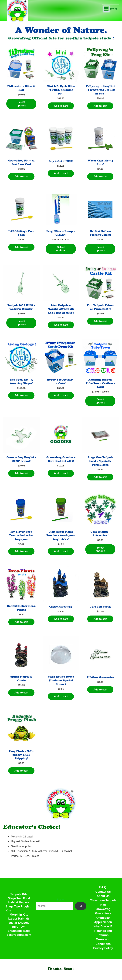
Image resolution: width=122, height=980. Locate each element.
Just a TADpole (19, 923)
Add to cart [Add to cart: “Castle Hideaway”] (61, 619)
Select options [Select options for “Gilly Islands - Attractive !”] (100, 549)
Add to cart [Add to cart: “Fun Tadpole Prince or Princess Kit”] (100, 321)
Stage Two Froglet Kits (18, 908)
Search (61, 899)
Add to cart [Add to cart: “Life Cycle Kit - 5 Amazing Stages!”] (21, 395)
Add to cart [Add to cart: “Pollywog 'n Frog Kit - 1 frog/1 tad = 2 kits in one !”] (100, 106)
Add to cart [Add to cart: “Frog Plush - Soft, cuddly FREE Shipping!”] (21, 771)
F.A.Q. (103, 887)
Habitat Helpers (19, 902)
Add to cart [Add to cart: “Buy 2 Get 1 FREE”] (61, 173)
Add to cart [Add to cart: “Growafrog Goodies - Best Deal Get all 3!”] (61, 473)
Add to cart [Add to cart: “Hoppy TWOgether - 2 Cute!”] (61, 395)
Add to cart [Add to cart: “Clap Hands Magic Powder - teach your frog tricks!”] (61, 551)
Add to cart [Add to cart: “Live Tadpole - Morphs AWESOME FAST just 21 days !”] (61, 325)
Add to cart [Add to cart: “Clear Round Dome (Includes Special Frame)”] (61, 696)
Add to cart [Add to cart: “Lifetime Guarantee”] (100, 689)
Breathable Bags (19, 931)
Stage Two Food (19, 898)
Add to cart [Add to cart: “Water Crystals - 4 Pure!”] (100, 176)
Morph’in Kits (19, 915)
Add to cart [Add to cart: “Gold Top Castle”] (100, 619)
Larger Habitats (19, 919)
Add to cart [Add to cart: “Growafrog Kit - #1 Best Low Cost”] (21, 176)
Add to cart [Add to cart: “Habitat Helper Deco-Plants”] (21, 622)
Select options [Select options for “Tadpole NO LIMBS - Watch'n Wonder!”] (21, 323)
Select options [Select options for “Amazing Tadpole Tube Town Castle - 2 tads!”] (100, 401)
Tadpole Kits (19, 894)
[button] (61, 969)
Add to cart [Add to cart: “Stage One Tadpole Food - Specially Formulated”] (100, 477)
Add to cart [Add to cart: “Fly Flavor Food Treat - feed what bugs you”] (21, 551)
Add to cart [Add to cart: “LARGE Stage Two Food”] (21, 247)
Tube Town (19, 927)
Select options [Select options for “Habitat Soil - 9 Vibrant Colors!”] (100, 249)
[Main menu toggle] (110, 9)
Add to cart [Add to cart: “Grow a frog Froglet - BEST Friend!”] (21, 473)
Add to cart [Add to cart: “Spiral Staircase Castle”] (21, 693)
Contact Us (103, 892)
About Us (103, 896)
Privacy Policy (103, 948)
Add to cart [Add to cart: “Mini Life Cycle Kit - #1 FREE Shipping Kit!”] (61, 106)
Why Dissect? (103, 926)
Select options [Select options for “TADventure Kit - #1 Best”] (21, 104)
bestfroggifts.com (19, 935)
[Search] (81, 906)
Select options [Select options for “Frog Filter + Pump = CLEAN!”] (61, 249)
